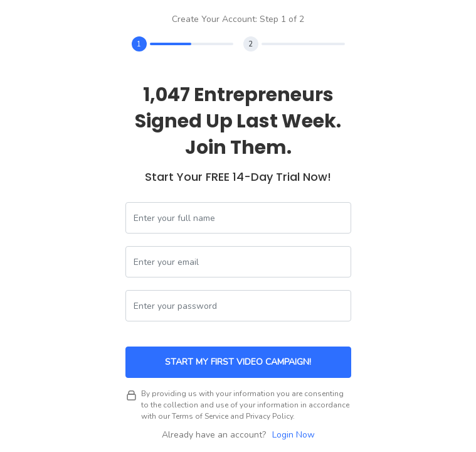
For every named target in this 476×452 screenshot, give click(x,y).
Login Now (294, 435)
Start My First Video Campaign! (238, 362)
